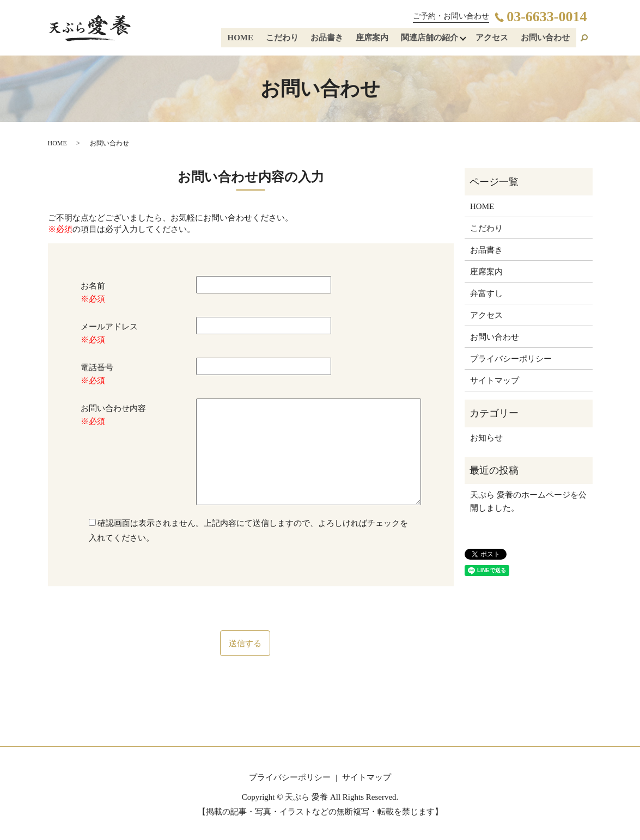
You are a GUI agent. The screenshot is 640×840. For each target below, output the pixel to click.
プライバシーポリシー (511, 359)
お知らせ (486, 438)
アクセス (493, 39)
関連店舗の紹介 (431, 39)
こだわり (286, 39)
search (584, 39)
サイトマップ (495, 381)
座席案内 (374, 39)
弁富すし (486, 293)
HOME (246, 39)
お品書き (330, 39)
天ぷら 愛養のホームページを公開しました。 (528, 501)
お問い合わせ (546, 39)
